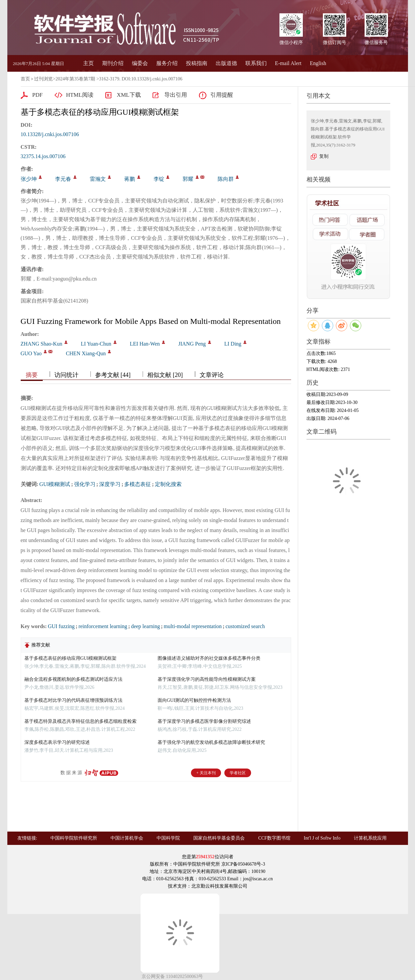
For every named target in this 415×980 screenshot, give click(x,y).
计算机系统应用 (370, 838)
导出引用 (176, 95)
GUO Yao (31, 353)
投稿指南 (197, 63)
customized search (245, 626)
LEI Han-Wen (145, 344)
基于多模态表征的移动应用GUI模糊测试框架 (71, 658)
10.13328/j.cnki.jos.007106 (50, 134)
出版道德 (226, 63)
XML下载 (129, 95)
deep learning (145, 626)
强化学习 (85, 484)
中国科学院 (168, 838)
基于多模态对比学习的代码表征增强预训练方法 (73, 700)
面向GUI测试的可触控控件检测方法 (194, 700)
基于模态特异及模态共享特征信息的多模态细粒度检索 (80, 721)
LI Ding (233, 344)
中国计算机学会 (127, 838)
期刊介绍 (113, 63)
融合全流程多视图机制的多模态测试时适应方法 (73, 679)
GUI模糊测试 (55, 484)
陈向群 (226, 179)
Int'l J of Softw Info (322, 838)
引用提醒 (222, 95)
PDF (38, 95)
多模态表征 (138, 484)
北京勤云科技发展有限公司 (219, 886)
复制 (324, 156)
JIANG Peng (192, 344)
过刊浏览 (43, 79)
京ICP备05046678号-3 (243, 864)
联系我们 (256, 63)
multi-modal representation (193, 626)
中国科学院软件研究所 (74, 838)
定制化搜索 (168, 484)
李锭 (159, 179)
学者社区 (238, 773)
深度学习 (110, 484)
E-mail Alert (288, 63)
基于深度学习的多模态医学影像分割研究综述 (204, 721)
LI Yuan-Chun (96, 344)
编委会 (140, 63)
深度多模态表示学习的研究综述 (57, 742)
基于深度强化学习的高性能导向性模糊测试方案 (207, 679)
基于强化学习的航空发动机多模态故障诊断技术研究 (211, 742)
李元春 (63, 179)
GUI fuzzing (61, 626)
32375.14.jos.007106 (43, 156)
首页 (25, 79)
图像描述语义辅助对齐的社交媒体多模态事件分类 (209, 658)
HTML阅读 (80, 95)
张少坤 (29, 179)
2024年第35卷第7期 (75, 79)
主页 (88, 63)
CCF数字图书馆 (274, 838)
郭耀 (188, 179)
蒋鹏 (130, 179)
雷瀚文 (98, 179)
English (318, 63)
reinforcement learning (103, 626)
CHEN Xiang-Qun (86, 353)
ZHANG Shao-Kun (42, 344)
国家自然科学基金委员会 (219, 838)
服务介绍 (167, 63)
